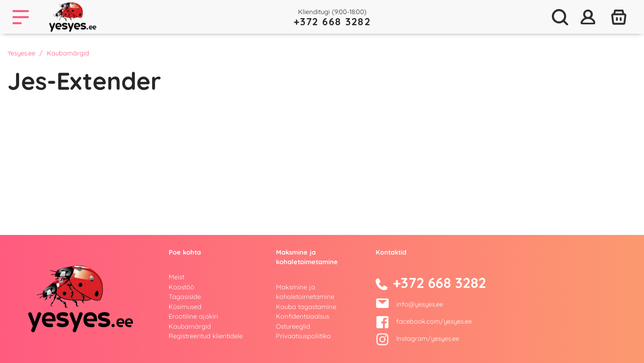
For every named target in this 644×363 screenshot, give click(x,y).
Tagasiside (185, 296)
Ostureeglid (293, 326)
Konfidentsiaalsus (303, 316)
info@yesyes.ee (420, 304)
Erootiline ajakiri (193, 316)
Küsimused (185, 307)
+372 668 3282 (332, 21)
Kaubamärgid (190, 326)
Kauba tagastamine (306, 307)
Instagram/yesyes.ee (417, 338)
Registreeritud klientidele (206, 336)
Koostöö (182, 287)
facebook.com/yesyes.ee (424, 321)
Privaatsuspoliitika (303, 336)
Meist (176, 277)
